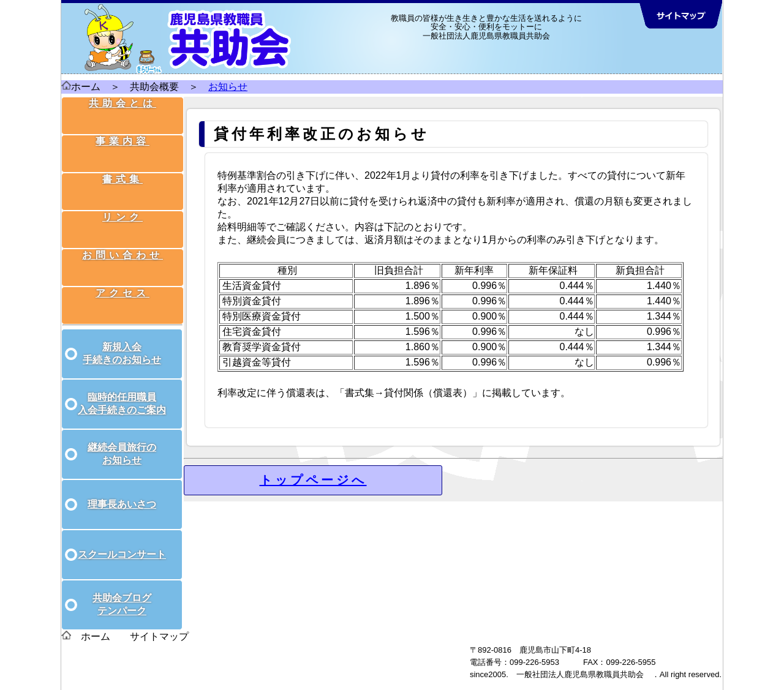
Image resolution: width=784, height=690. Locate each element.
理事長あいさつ (122, 491)
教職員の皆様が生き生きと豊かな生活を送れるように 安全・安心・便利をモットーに (486, 22)
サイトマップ (159, 623)
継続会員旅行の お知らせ (122, 440)
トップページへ (313, 480)
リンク (124, 208)
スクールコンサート (122, 541)
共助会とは (124, 112)
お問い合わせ (124, 240)
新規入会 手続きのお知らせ (122, 340)
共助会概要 (154, 87)
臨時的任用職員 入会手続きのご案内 (122, 390)
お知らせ (228, 87)
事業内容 (124, 144)
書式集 (124, 176)
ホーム (86, 87)
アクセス (124, 272)
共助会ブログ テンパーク (122, 591)
